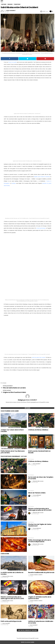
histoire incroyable (13, 62)
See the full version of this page (27, 630)
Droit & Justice (40, 449)
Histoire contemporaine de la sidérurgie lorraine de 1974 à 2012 (40, 509)
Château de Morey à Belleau (38, 430)
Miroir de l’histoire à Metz (37, 493)
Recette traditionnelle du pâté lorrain (41, 572)
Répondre (27, 408)
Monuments (45, 427)
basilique (14, 183)
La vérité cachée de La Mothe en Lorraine (12, 573)
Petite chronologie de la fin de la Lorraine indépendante (39, 541)
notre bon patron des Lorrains (38, 357)
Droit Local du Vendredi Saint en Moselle (39, 452)
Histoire (38, 427)
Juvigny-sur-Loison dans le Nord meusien (12, 431)
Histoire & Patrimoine (14, 427)
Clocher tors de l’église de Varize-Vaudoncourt (40, 525)
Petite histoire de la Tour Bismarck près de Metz (13, 452)
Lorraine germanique (41, 228)
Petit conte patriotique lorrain (11, 621)
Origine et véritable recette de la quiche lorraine (40, 598)
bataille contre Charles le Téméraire (42, 177)
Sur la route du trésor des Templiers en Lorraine (41, 478)
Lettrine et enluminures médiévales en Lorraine (41, 622)
